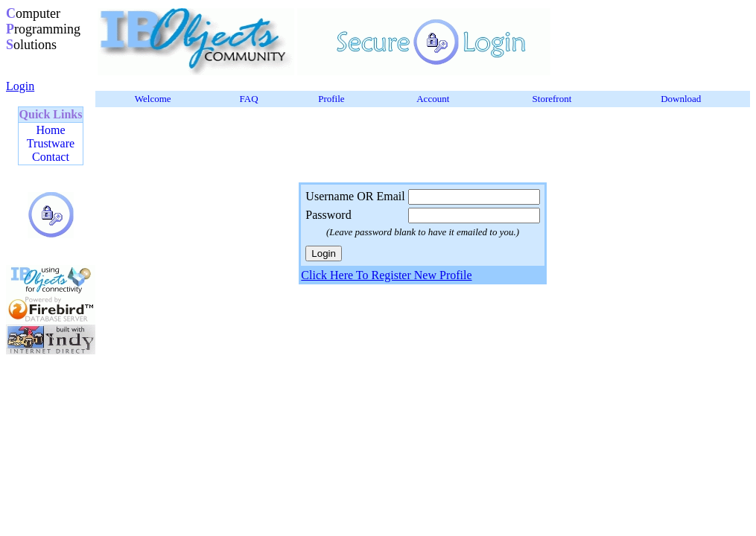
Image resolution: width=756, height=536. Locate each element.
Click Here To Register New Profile (386, 275)
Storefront (552, 99)
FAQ (249, 99)
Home (50, 130)
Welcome (153, 99)
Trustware (51, 143)
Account (433, 99)
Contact (51, 157)
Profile (331, 99)
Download (681, 99)
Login (20, 86)
